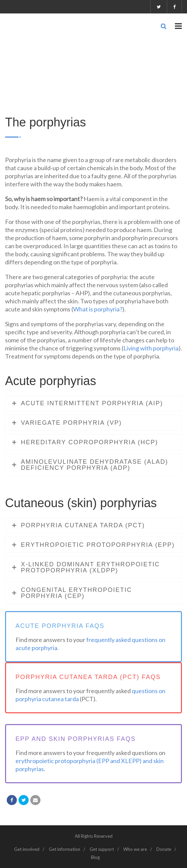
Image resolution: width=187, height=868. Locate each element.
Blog (95, 857)
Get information (65, 849)
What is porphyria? (98, 309)
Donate (164, 849)
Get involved (27, 849)
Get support (102, 849)
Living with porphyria (151, 348)
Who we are (135, 849)
